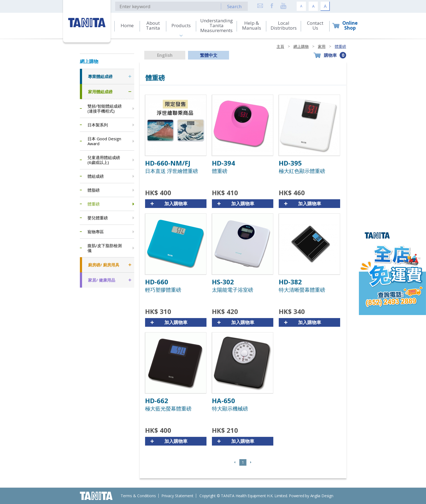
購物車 (330, 55)
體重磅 (340, 46)
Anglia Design (322, 496)
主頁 (280, 46)
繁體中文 (209, 55)
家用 (322, 46)
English (165, 55)
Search (234, 6)
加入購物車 (176, 203)
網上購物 (301, 46)
